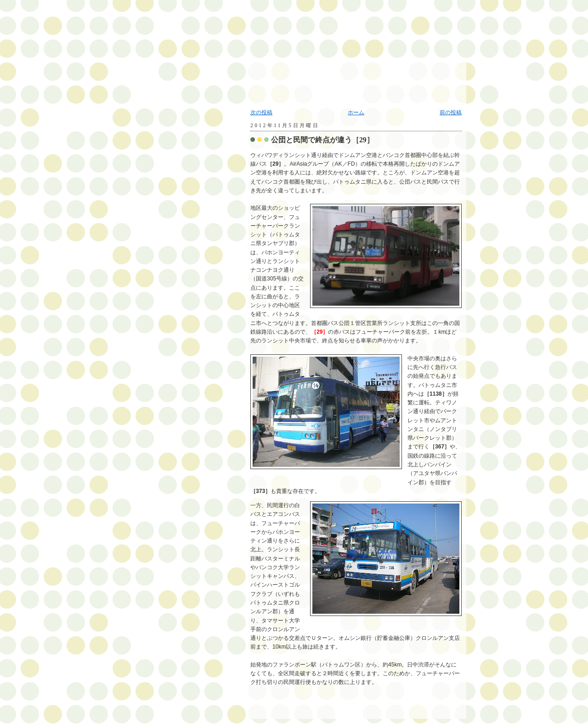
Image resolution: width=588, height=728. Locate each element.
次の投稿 (261, 112)
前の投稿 (451, 112)
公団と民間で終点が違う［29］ (322, 140)
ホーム (356, 112)
